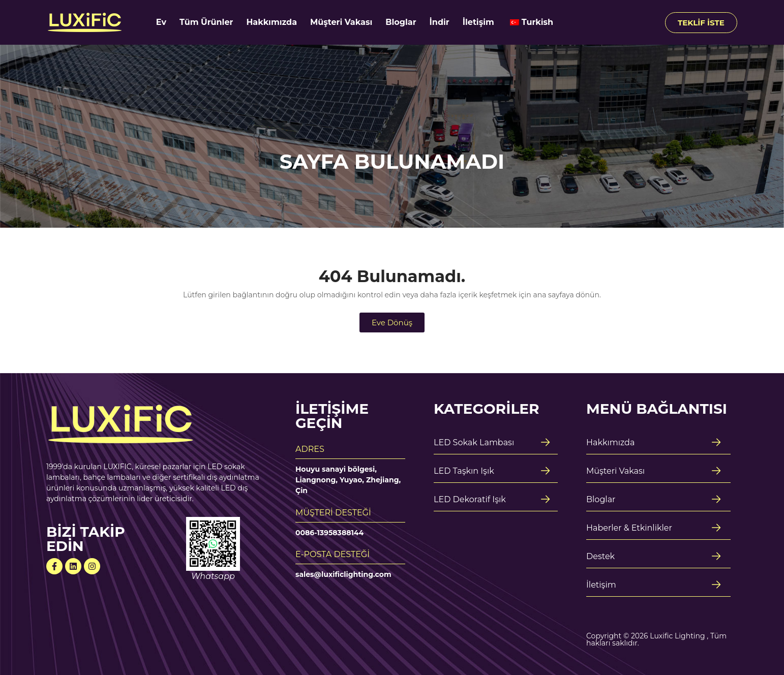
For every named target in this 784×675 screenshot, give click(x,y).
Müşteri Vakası (341, 22)
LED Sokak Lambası (474, 442)
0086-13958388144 (329, 533)
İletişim (478, 22)
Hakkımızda (272, 22)
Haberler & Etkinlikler (629, 528)
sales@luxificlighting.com (343, 574)
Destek (600, 556)
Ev (161, 22)
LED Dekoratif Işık (470, 499)
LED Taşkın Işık (464, 471)
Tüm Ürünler (206, 22)
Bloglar (401, 22)
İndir (440, 22)
